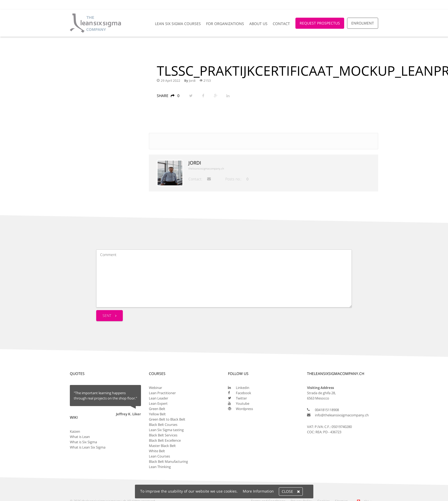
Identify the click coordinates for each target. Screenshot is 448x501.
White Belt (157, 451)
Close (291, 492)
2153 (205, 81)
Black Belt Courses (163, 425)
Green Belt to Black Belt (167, 419)
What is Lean (80, 437)
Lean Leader (159, 398)
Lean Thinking (160, 467)
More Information (258, 491)
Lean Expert (158, 403)
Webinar (155, 388)
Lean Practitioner (162, 393)
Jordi (192, 81)
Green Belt (157, 409)
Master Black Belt (162, 446)
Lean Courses (159, 456)
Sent (109, 316)
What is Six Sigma (83, 442)
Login (371, 5)
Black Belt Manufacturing (168, 461)
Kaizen (75, 431)
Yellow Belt (157, 414)
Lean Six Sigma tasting (166, 430)
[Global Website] (353, 2)
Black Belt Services (163, 435)
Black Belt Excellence (165, 440)
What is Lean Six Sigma (88, 447)
